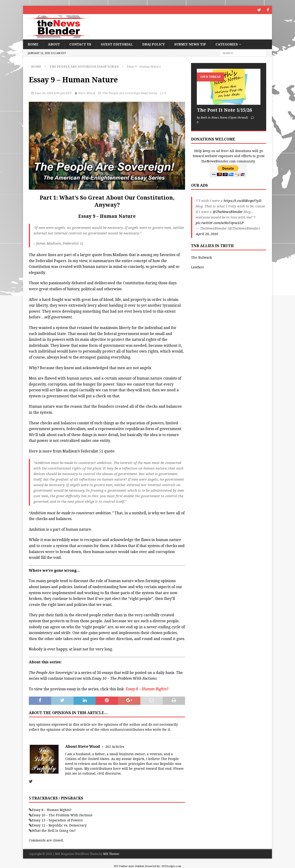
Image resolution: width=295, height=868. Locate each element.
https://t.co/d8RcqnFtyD (242, 201)
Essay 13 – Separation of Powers (57, 820)
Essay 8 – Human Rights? (52, 810)
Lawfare (198, 267)
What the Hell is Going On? (54, 830)
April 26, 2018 (207, 234)
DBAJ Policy (153, 44)
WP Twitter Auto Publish (129, 866)
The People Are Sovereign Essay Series (130, 93)
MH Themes (111, 854)
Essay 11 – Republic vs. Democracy (59, 825)
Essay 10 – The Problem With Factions (62, 815)
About (54, 44)
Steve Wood (87, 93)
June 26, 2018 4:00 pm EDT (53, 93)
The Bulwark (201, 257)
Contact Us (80, 44)
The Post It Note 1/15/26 (224, 110)
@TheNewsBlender (228, 212)
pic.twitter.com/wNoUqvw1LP (220, 223)
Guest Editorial (117, 44)
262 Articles (115, 746)
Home (33, 44)
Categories (227, 44)
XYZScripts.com (171, 866)
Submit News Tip (190, 44)
